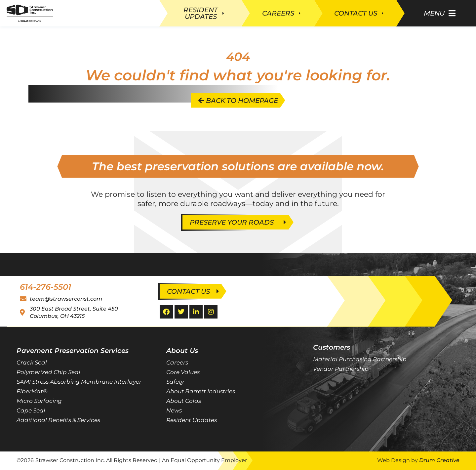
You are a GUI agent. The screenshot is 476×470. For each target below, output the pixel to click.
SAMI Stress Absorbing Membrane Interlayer (79, 382)
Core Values (183, 372)
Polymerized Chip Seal (48, 372)
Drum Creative (439, 460)
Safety (175, 382)
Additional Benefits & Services (58, 420)
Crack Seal (32, 363)
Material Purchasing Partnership (360, 359)
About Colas (184, 401)
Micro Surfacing (39, 401)
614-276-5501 (45, 287)
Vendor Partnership (341, 369)
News (174, 410)
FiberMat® (32, 391)
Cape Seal (31, 410)
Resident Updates (192, 420)
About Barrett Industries (201, 391)
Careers (177, 363)
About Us (182, 351)
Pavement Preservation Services (73, 351)
